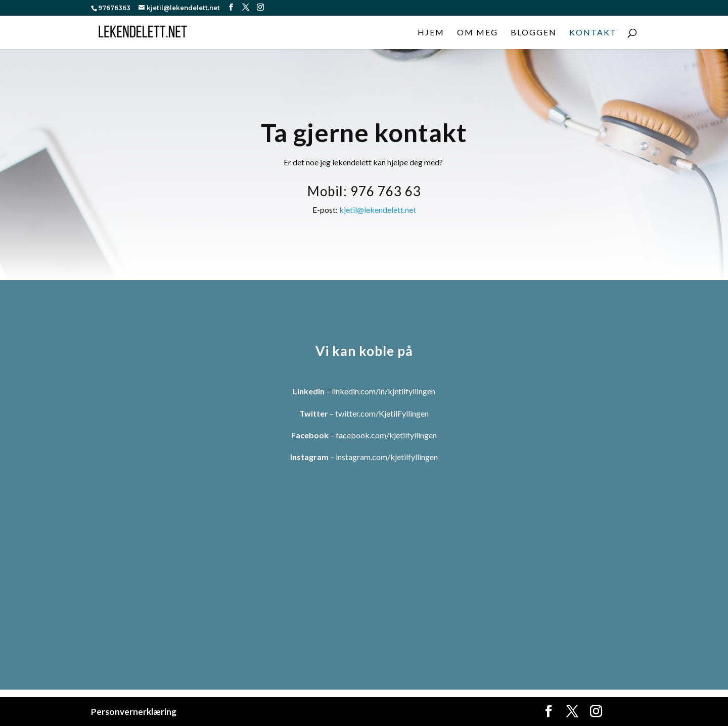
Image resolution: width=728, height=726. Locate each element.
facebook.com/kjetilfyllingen (386, 435)
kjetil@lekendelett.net (378, 213)
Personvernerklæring (134, 712)
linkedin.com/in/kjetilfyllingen (383, 391)
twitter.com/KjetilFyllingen (382, 413)
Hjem (431, 33)
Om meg (477, 33)
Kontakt (593, 33)
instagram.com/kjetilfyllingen (387, 457)
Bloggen (534, 33)
